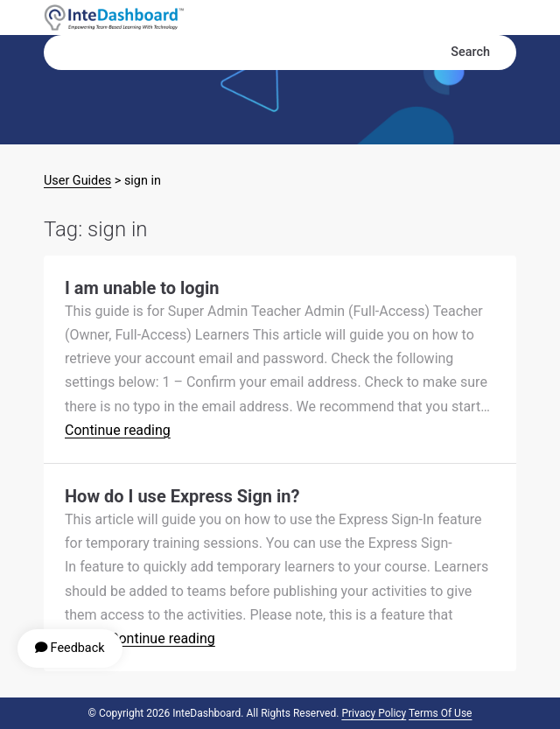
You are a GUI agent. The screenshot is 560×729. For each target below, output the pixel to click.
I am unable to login (142, 288)
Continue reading (118, 430)
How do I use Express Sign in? (182, 496)
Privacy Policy (374, 713)
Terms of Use (440, 713)
